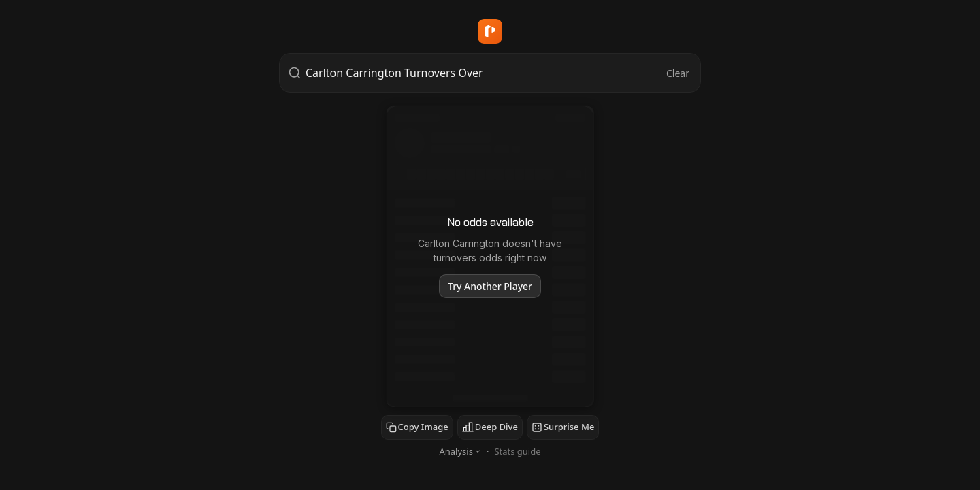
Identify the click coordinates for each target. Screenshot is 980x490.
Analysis (460, 451)
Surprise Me (563, 427)
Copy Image (417, 427)
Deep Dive (490, 427)
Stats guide (517, 451)
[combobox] (485, 73)
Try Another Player (490, 286)
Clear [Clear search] (678, 73)
